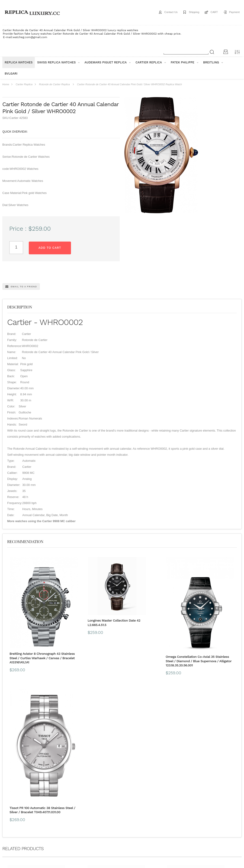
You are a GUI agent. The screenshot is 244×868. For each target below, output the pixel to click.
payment (42, 796)
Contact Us (165, 12)
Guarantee (59, 796)
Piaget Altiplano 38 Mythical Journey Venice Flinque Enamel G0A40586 (210, 765)
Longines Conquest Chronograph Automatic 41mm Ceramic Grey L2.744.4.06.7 (31, 765)
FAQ (73, 796)
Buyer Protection (91, 796)
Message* (213, 839)
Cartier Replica (24, 84)
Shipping (190, 12)
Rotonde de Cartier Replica (54, 84)
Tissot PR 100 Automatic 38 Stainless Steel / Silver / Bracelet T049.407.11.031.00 (210, 648)
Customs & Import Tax (120, 796)
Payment (233, 12)
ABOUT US (9, 796)
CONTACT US (147, 796)
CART (212, 12)
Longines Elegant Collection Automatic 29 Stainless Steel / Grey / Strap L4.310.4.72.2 (89, 765)
